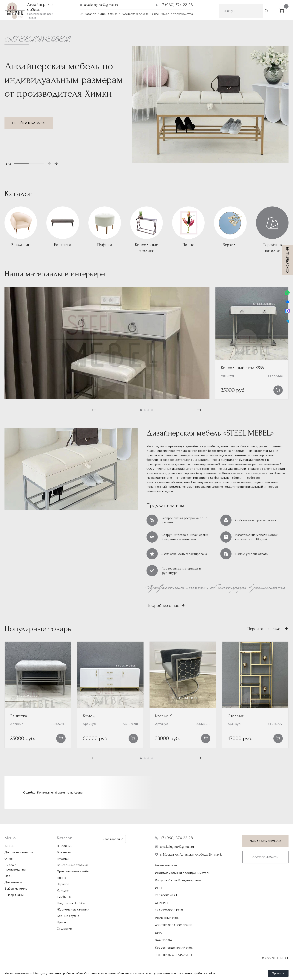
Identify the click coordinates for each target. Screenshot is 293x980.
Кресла (62, 922)
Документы (13, 882)
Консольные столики (72, 865)
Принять (278, 973)
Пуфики (63, 859)
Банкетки (64, 852)
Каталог (90, 14)
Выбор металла (16, 888)
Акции (102, 14)
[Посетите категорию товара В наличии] (21, 227)
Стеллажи (64, 928)
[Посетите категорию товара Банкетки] (63, 227)
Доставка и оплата (135, 14)
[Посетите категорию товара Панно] (188, 227)
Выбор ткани (14, 895)
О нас (155, 14)
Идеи (8, 876)
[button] (56, 164)
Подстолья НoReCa (71, 903)
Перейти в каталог (29, 123)
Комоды (63, 890)
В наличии (65, 846)
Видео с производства (177, 14)
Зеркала (63, 884)
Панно (61, 878)
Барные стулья (68, 916)
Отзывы (114, 14)
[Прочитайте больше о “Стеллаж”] (278, 738)
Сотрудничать (265, 857)
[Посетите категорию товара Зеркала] (230, 227)
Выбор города (112, 839)
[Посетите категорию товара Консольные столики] (146, 230)
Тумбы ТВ (64, 897)
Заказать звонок (265, 841)
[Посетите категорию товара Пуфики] (105, 227)
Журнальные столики (73, 909)
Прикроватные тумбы (73, 871)
